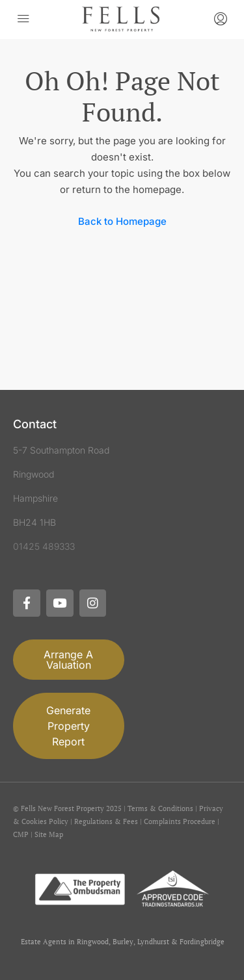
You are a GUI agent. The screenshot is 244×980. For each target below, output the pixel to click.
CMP (21, 834)
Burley (123, 942)
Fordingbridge (202, 942)
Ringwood (93, 942)
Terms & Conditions (160, 808)
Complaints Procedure (180, 821)
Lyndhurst (153, 942)
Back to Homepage (122, 221)
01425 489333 (44, 546)
